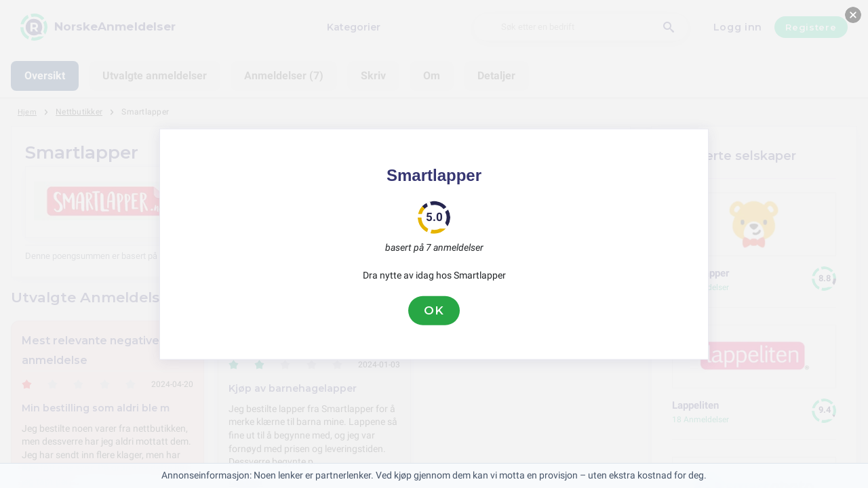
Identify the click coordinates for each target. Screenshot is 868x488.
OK (434, 310)
